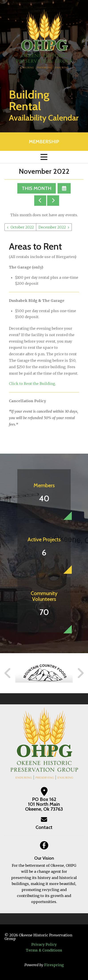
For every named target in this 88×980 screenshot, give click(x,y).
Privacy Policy (44, 944)
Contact (44, 827)
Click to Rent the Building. (32, 384)
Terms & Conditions (44, 950)
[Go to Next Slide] (80, 673)
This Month (37, 188)
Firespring (54, 965)
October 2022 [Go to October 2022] (22, 227)
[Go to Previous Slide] (8, 673)
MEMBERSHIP (44, 142)
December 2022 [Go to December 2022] (52, 227)
